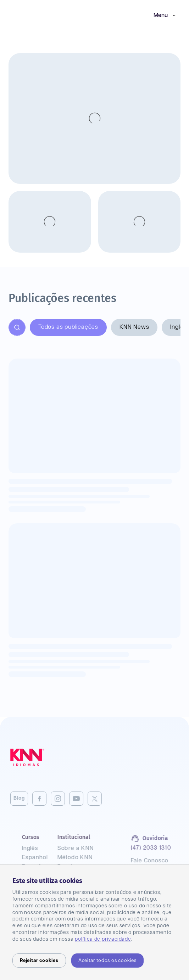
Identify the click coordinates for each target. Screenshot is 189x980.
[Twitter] (83, 799)
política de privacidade (103, 939)
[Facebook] (28, 799)
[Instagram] (46, 799)
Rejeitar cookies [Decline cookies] (39, 961)
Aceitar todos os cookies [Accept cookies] (107, 961)
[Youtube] (65, 799)
